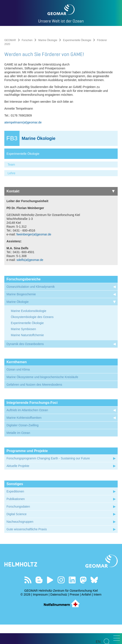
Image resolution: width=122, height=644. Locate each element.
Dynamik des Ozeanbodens (25, 363)
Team (11, 184)
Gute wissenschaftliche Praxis (27, 549)
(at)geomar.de (32, 142)
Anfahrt (86, 614)
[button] (117, 638)
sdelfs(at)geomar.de (30, 279)
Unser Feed (28, 599)
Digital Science (17, 534)
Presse (75, 614)
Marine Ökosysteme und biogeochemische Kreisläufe (42, 396)
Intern (98, 614)
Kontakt (61, 211)
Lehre (11, 193)
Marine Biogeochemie (21, 314)
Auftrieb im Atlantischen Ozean (27, 430)
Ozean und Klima (18, 389)
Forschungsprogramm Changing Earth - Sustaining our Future (48, 478)
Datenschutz (59, 614)
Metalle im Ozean (18, 452)
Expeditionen (15, 511)
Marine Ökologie (48, 40)
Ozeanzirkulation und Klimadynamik (31, 306)
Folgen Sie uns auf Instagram (61, 599)
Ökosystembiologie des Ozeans (32, 336)
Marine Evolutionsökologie (28, 330)
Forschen (27, 40)
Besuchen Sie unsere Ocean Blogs (39, 599)
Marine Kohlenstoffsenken (24, 437)
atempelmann (14, 142)
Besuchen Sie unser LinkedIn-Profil (72, 599)
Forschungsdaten (18, 526)
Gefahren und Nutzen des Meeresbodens (34, 404)
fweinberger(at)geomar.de (34, 254)
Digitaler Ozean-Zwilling (23, 445)
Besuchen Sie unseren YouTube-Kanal (50, 599)
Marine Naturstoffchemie (27, 355)
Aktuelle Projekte (18, 485)
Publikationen (16, 518)
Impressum (40, 614)
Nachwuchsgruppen (20, 541)
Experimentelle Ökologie (77, 40)
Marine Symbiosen (23, 348)
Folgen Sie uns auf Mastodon (83, 599)
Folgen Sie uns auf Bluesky (94, 599)
